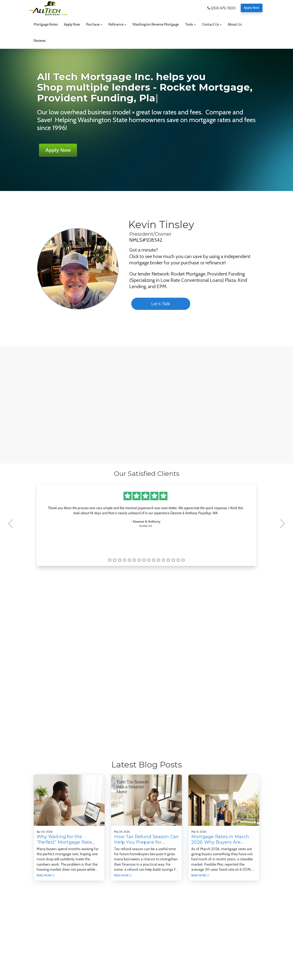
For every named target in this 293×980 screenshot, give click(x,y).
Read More (44, 875)
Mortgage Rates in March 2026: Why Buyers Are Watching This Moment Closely (220, 845)
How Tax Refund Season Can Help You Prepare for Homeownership (146, 842)
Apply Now (252, 8)
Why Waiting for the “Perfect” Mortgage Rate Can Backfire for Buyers (64, 842)
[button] (94, 24)
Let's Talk (169, 304)
